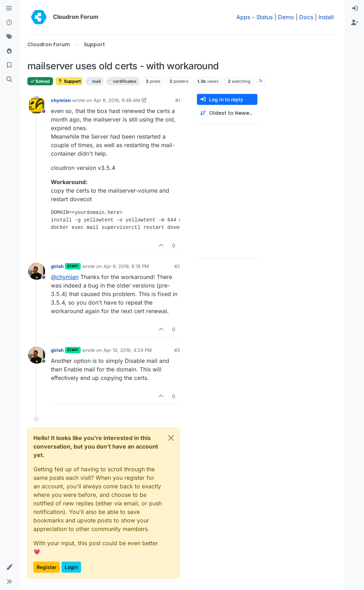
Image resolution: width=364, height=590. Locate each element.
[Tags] (9, 37)
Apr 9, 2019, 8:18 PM (126, 266)
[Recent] (9, 23)
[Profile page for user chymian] (37, 105)
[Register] (355, 23)
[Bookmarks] (9, 65)
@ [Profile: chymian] (65, 277)
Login (71, 567)
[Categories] (9, 9)
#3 (177, 350)
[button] (9, 567)
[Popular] (9, 51)
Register (47, 567)
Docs (306, 17)
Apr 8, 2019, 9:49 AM (117, 100)
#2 (177, 266)
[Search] (9, 80)
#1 (178, 100)
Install (326, 17)
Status (264, 17)
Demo (286, 17)
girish (57, 266)
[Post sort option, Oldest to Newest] (227, 113)
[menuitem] (355, 9)
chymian (61, 100)
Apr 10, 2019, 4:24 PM (128, 350)
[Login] (355, 9)
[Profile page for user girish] (37, 271)
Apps (243, 17)
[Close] (171, 438)
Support (69, 81)
